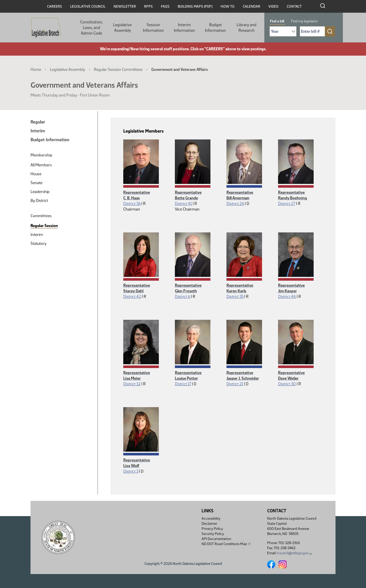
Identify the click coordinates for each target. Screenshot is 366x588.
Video (273, 6)
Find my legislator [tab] (304, 21)
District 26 (235, 204)
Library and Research (247, 28)
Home (36, 69)
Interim (38, 131)
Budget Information (215, 28)
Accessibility (211, 519)
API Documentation (216, 539)
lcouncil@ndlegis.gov (294, 553)
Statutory (39, 243)
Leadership (40, 192)
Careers (55, 6)
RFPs (148, 6)
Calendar (251, 6)
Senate (36, 183)
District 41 (183, 204)
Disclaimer (209, 524)
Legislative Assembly (122, 28)
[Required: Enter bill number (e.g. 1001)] (312, 31)
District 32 (132, 384)
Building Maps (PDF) (195, 6)
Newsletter (125, 6)
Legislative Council (88, 6)
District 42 (132, 297)
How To (228, 6)
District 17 (183, 384)
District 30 (287, 384)
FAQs (165, 6)
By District (39, 201)
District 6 (182, 297)
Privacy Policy (212, 529)
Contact (294, 6)
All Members (41, 165)
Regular (38, 122)
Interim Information (184, 28)
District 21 (235, 384)
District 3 (131, 471)
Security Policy (213, 534)
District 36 (132, 204)
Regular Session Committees (118, 69)
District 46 (287, 297)
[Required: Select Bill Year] (283, 31)
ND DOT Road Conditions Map (226, 544)
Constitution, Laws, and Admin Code (91, 28)
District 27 (287, 204)
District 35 (235, 297)
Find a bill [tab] (277, 21)
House (36, 174)
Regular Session (44, 226)
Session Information (153, 28)
